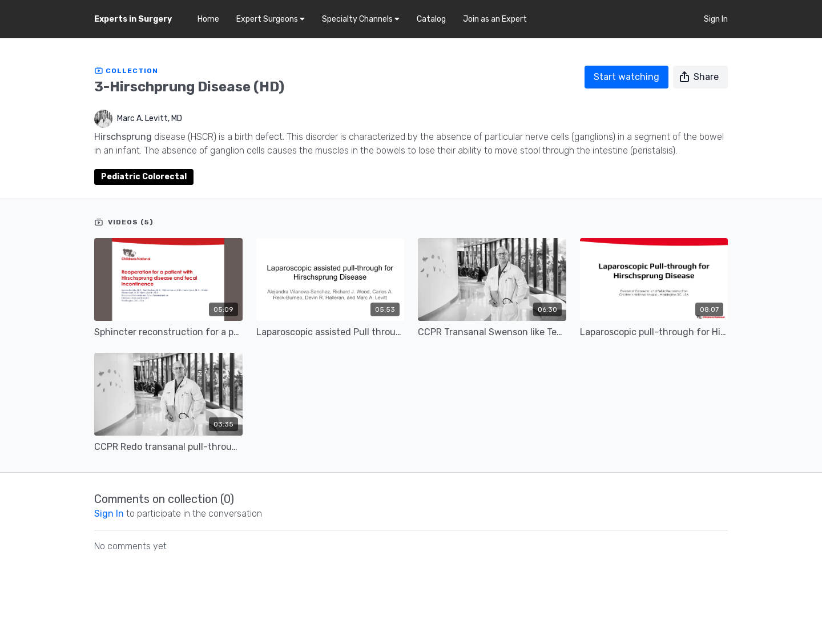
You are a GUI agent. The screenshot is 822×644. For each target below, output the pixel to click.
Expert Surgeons (271, 19)
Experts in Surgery (133, 19)
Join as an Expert (495, 19)
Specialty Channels (361, 19)
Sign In (716, 19)
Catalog (431, 19)
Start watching (626, 77)
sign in (109, 514)
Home (208, 19)
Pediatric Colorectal (144, 177)
